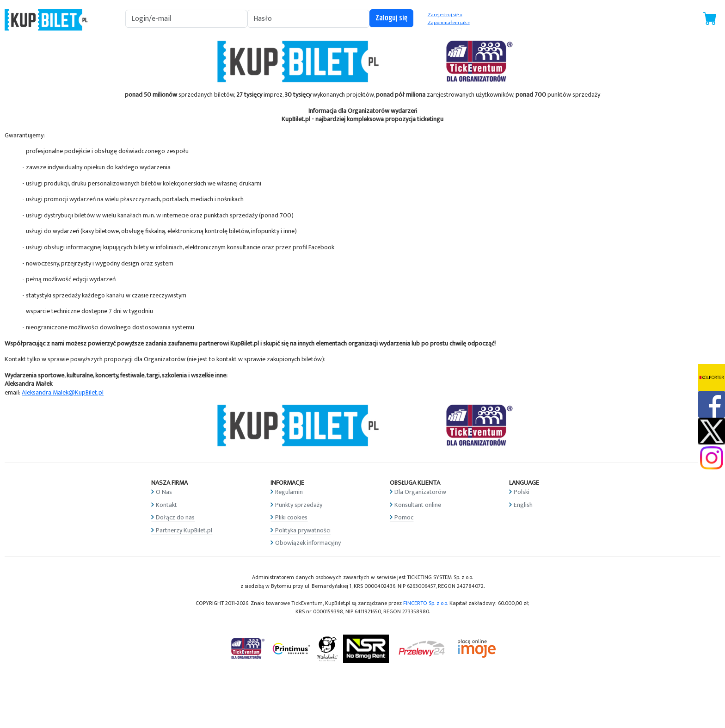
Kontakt (166, 505)
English (523, 505)
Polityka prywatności (303, 530)
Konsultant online (418, 505)
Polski (522, 492)
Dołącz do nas (175, 517)
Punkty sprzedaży (299, 505)
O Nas (164, 492)
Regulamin (289, 492)
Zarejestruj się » (445, 15)
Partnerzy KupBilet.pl (184, 530)
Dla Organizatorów (420, 492)
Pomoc (404, 517)
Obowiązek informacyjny (308, 543)
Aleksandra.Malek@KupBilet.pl (63, 392)
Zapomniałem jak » (449, 23)
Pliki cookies (291, 517)
